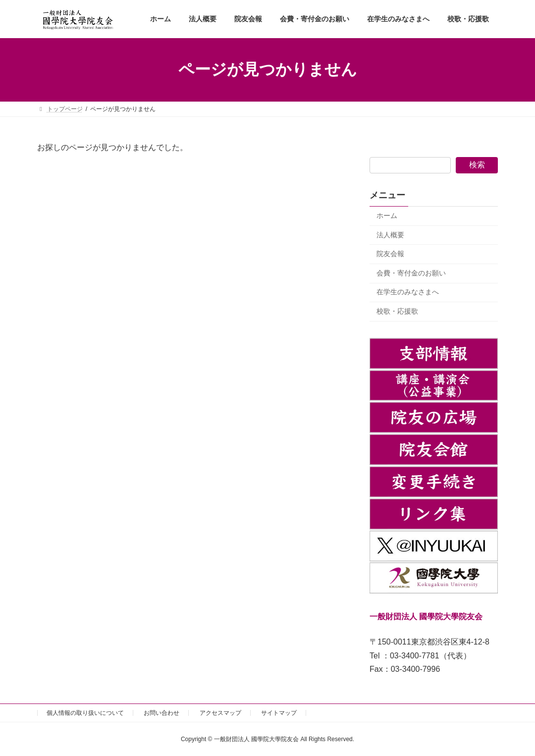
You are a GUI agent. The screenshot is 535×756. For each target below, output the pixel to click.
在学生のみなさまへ (408, 292)
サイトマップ (279, 713)
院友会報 (390, 254)
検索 (477, 165)
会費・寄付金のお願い (411, 273)
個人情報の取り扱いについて (85, 713)
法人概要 (390, 234)
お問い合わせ (161, 713)
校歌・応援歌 (397, 311)
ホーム (387, 216)
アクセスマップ (220, 713)
